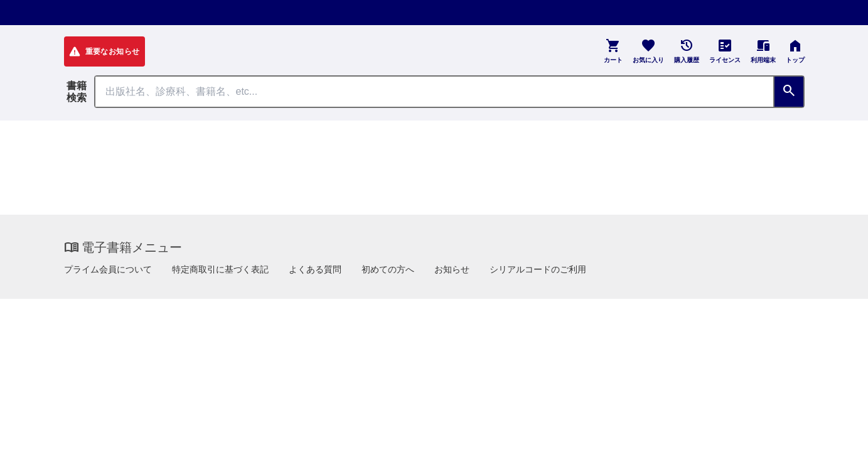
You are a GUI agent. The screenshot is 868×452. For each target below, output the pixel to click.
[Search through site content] (434, 92)
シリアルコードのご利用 (538, 269)
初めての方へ (388, 269)
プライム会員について (108, 269)
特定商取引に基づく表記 (220, 269)
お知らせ (452, 269)
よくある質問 (315, 269)
